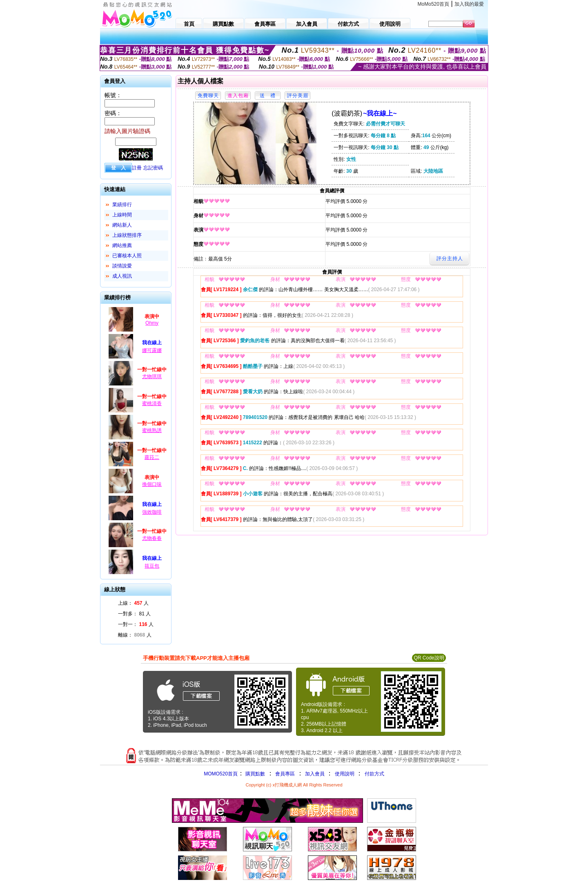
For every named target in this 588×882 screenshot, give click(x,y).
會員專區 (285, 774)
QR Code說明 (429, 658)
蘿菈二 (152, 457)
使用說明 (345, 774)
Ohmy (152, 323)
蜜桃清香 (152, 403)
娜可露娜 (152, 350)
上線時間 (122, 215)
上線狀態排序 (127, 235)
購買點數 (255, 774)
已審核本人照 (127, 256)
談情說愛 (122, 266)
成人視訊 (122, 276)
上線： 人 (133, 603)
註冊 (137, 168)
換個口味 (152, 484)
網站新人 (122, 225)
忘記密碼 (153, 168)
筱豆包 (152, 566)
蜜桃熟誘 (152, 430)
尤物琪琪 (152, 376)
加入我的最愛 (469, 4)
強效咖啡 (152, 512)
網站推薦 (122, 245)
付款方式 (374, 774)
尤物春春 (152, 538)
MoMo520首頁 (433, 4)
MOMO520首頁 (221, 774)
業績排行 (122, 205)
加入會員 (315, 774)
